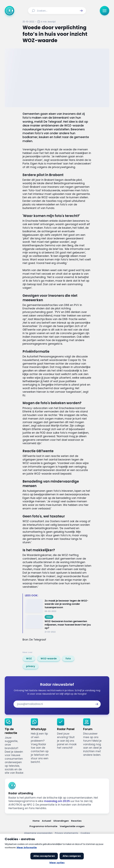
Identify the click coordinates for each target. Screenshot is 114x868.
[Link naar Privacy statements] (66, 833)
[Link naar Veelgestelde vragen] (72, 826)
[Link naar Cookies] (85, 833)
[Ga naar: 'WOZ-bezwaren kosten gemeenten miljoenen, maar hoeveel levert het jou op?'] (58, 624)
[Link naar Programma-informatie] (43, 826)
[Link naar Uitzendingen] (61, 821)
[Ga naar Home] (9, 11)
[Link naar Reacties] (76, 821)
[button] (81, 11)
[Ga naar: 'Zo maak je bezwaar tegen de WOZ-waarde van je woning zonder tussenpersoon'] (58, 606)
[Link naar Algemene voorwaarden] (38, 833)
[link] (29, 658)
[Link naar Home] (36, 821)
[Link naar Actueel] (46, 821)
